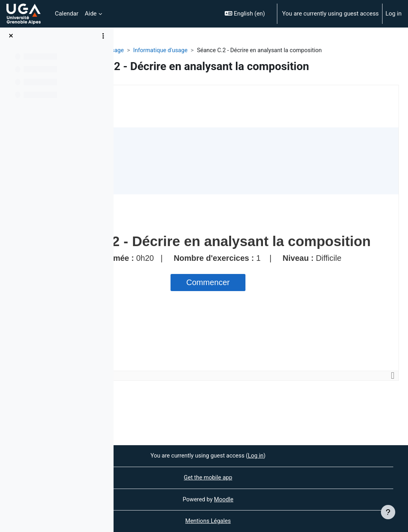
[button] (247, 14)
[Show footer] (388, 512)
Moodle (277, 499)
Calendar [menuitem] (67, 14)
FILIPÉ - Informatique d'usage (161, 51)
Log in (394, 14)
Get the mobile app (261, 477)
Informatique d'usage (237, 51)
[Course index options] (103, 36)
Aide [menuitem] (91, 14)
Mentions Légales (261, 521)
